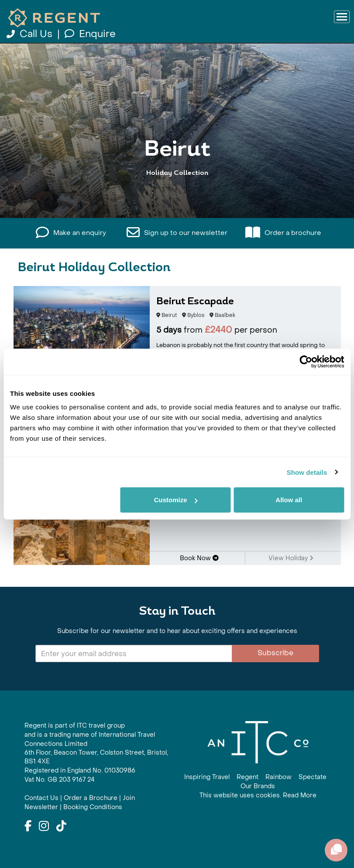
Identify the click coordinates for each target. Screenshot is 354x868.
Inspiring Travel (207, 777)
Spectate (313, 777)
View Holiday (291, 558)
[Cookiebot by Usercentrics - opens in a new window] (306, 361)
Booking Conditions (93, 807)
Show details (307, 472)
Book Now (199, 558)
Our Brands (258, 786)
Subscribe (275, 653)
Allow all (289, 500)
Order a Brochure (91, 798)
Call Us (31, 34)
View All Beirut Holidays (177, 206)
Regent (247, 777)
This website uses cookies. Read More (258, 795)
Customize (176, 500)
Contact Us (41, 798)
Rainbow (278, 777)
